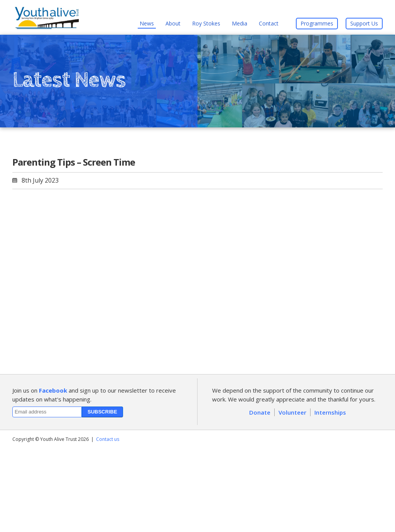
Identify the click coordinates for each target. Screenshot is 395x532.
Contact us (108, 439)
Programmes (317, 23)
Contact (269, 23)
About (173, 23)
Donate (260, 412)
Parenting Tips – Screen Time (74, 162)
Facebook (53, 390)
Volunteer (292, 412)
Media (240, 23)
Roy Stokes (206, 23)
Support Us (364, 23)
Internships (330, 412)
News (147, 23)
